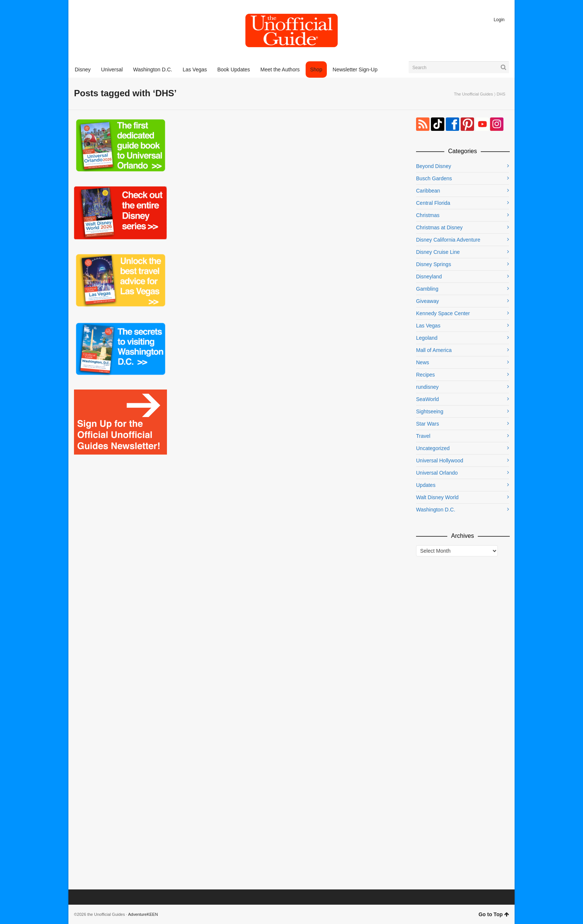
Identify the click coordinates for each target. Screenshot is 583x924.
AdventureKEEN (143, 914)
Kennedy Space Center (443, 313)
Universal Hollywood (440, 461)
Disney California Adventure (448, 240)
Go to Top (494, 914)
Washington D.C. (436, 510)
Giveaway (427, 301)
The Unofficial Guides (474, 94)
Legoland (427, 338)
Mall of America (434, 350)
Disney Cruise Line (438, 252)
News (423, 362)
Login (499, 20)
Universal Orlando (437, 473)
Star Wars (428, 424)
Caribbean (428, 191)
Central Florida (433, 203)
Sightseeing (430, 411)
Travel (423, 436)
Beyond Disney (434, 166)
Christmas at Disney (439, 227)
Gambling (427, 289)
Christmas (428, 215)
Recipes (426, 375)
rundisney (427, 387)
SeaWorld (427, 399)
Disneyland (429, 277)
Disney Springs (434, 264)
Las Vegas (428, 326)
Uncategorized (433, 448)
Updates (426, 485)
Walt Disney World (437, 497)
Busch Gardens (434, 178)
